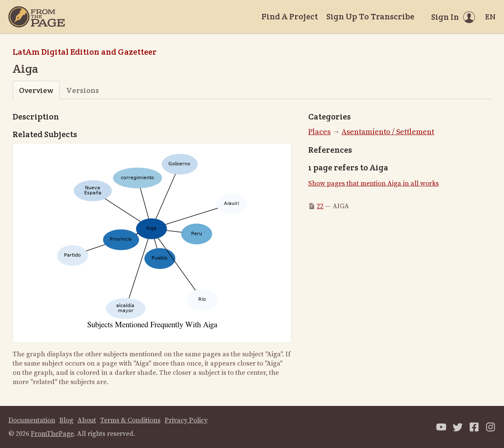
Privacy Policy (186, 420)
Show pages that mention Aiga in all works (373, 183)
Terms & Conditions (130, 420)
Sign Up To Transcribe (370, 16)
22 (320, 206)
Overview (36, 90)
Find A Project (290, 16)
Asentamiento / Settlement (388, 132)
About (87, 420)
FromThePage (52, 434)
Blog (66, 420)
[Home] (37, 17)
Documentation (32, 420)
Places (319, 132)
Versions (83, 90)
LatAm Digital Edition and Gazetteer (85, 52)
